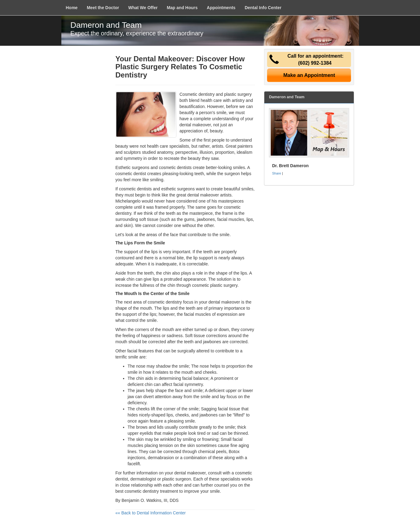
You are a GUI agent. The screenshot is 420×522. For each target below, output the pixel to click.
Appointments (221, 8)
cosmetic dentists (135, 189)
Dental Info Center (263, 8)
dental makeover (190, 473)
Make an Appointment (309, 75)
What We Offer (143, 8)
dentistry (174, 302)
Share (276, 173)
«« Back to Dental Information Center (150, 513)
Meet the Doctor (103, 8)
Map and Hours (182, 8)
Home (72, 8)
